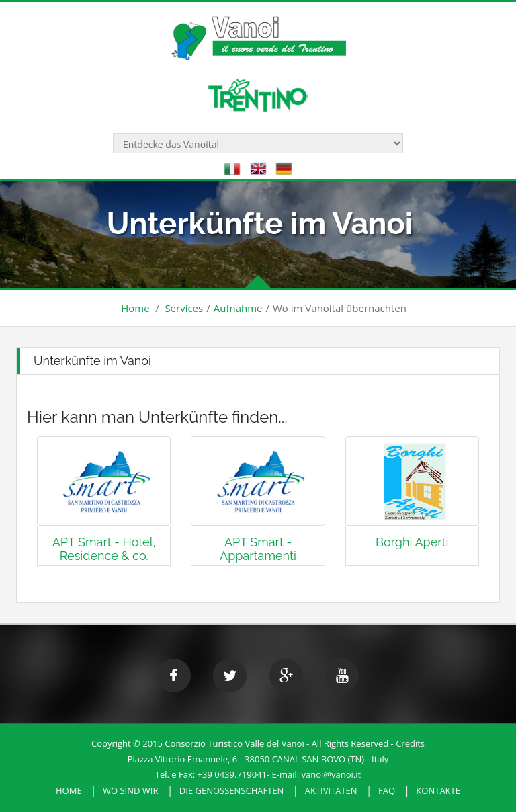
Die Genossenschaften (232, 790)
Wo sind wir (131, 790)
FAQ (387, 790)
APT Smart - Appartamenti (258, 549)
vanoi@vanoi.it (332, 774)
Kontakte (438, 790)
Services (184, 308)
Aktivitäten (331, 790)
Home (135, 308)
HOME (69, 790)
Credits (410, 743)
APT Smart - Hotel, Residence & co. (104, 549)
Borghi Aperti (412, 542)
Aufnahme (238, 308)
